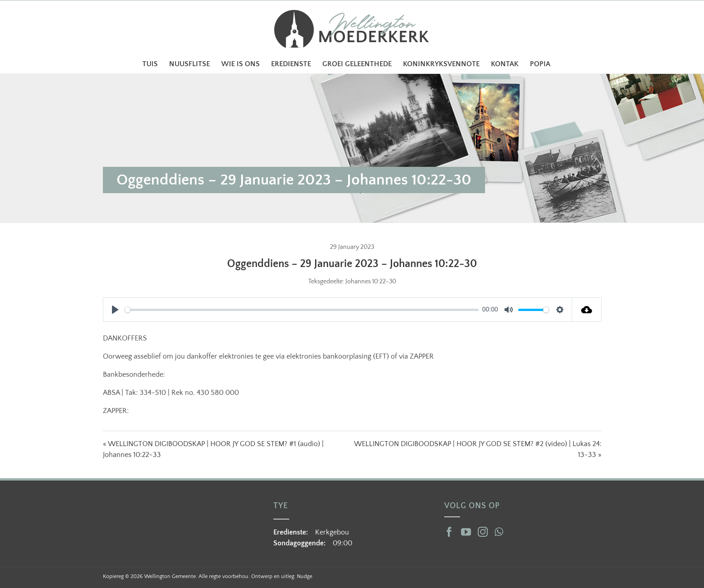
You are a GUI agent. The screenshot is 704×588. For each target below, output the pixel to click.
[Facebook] (449, 532)
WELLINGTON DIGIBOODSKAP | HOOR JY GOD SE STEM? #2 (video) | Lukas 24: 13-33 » (478, 449)
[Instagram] (483, 532)
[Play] (115, 310)
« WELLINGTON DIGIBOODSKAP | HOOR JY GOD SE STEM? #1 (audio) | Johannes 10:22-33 (213, 449)
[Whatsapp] (499, 532)
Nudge (305, 576)
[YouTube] (466, 532)
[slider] (302, 310)
